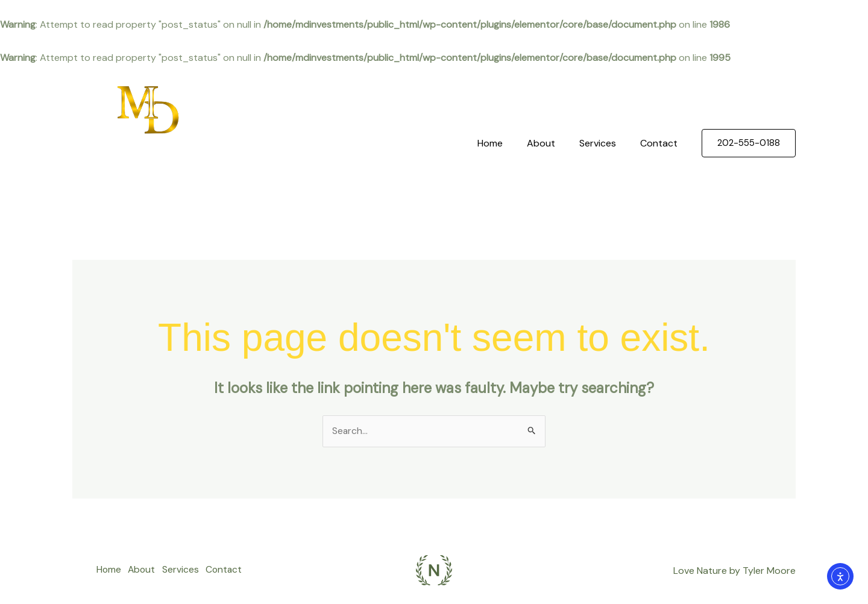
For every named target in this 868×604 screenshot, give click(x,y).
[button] (749, 143)
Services (605, 143)
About (553, 143)
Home (507, 143)
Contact (661, 143)
